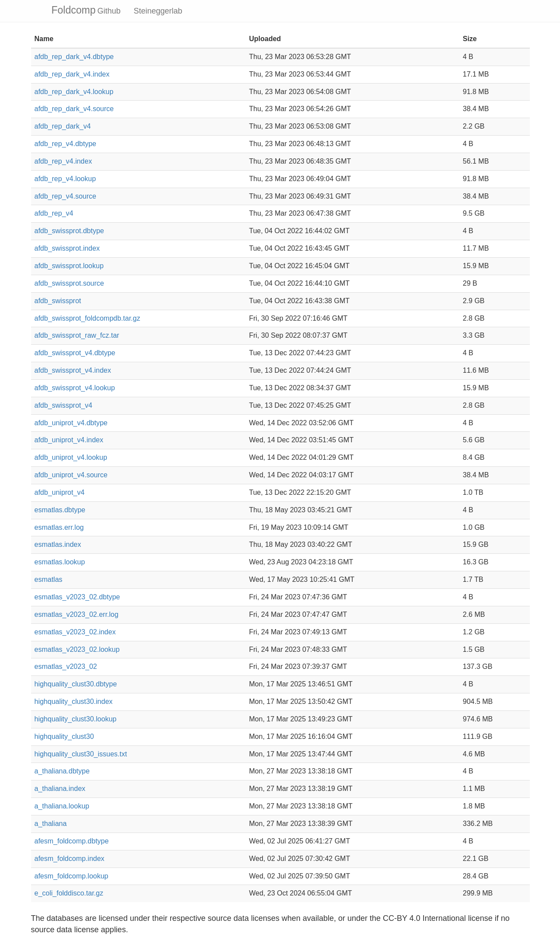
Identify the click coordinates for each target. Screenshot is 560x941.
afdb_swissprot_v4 (64, 405)
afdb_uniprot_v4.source (71, 475)
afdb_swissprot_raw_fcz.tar (77, 335)
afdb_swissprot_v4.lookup (75, 388)
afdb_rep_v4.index (63, 161)
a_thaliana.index (60, 789)
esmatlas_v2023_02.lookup (77, 649)
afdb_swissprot (58, 301)
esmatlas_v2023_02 (66, 666)
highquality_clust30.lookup (76, 719)
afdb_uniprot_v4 (60, 492)
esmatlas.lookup (60, 562)
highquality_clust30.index (74, 701)
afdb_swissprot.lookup (69, 266)
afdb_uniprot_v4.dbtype (71, 423)
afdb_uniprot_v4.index (69, 440)
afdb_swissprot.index (67, 248)
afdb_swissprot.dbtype (69, 231)
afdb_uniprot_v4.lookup (71, 457)
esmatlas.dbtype (60, 510)
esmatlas (49, 579)
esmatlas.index (58, 544)
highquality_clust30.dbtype (76, 684)
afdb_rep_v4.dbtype (65, 144)
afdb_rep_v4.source (65, 196)
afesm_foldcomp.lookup (72, 876)
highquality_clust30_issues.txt (81, 754)
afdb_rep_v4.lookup (65, 179)
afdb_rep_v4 (54, 213)
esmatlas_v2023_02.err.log (77, 614)
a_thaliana (51, 824)
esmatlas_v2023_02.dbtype (77, 597)
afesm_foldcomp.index (70, 859)
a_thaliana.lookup (62, 806)
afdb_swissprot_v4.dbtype (75, 353)
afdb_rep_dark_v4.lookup (74, 92)
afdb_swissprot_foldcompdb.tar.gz (87, 318)
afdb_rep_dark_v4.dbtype (74, 57)
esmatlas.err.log (59, 527)
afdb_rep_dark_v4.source (74, 109)
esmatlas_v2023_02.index (75, 632)
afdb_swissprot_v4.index (73, 370)
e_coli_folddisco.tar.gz (69, 893)
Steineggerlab (158, 11)
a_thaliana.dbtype (62, 771)
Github (109, 11)
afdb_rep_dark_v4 (63, 126)
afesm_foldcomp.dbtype (72, 841)
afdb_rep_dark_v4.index (72, 74)
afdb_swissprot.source (69, 283)
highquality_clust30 (64, 736)
